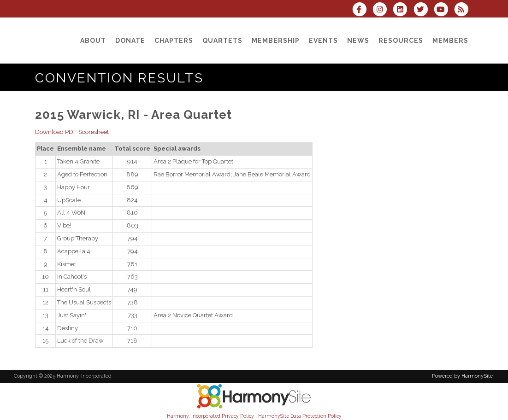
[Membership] (276, 41)
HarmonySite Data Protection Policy (300, 416)
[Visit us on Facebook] (362, 10)
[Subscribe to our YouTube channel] (444, 10)
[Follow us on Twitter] (423, 10)
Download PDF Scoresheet (72, 132)
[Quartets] (222, 41)
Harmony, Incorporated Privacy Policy (210, 416)
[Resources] (401, 41)
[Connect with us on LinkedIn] (403, 10)
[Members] (450, 41)
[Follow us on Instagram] (383, 10)
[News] (358, 41)
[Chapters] (174, 41)
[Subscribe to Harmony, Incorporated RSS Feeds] (464, 10)
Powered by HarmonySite (462, 376)
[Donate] (130, 41)
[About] (93, 41)
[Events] (323, 41)
